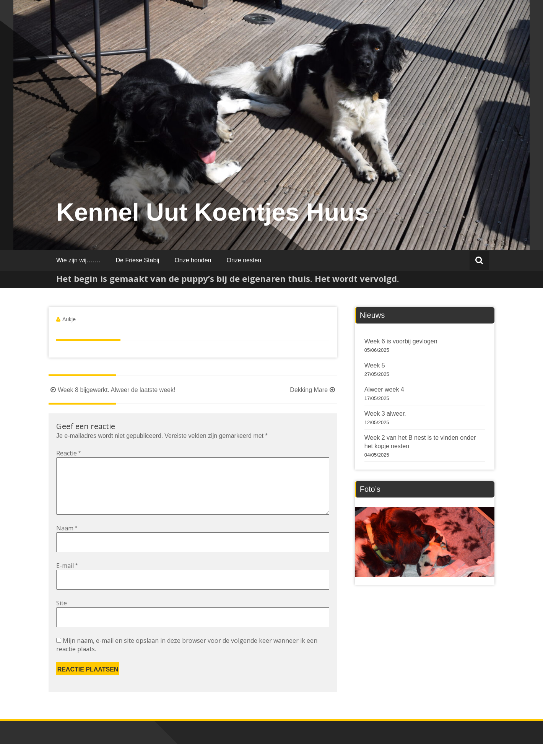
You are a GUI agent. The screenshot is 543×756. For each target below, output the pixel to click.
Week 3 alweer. (385, 414)
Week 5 (375, 365)
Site (62, 615)
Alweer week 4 (384, 389)
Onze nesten (244, 260)
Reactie (68, 453)
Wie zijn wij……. (78, 260)
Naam (67, 540)
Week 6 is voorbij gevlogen (401, 341)
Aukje (69, 319)
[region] (425, 542)
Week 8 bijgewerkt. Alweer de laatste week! (112, 390)
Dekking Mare (313, 390)
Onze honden (193, 260)
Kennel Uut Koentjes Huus (212, 212)
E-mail (67, 578)
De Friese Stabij (138, 260)
